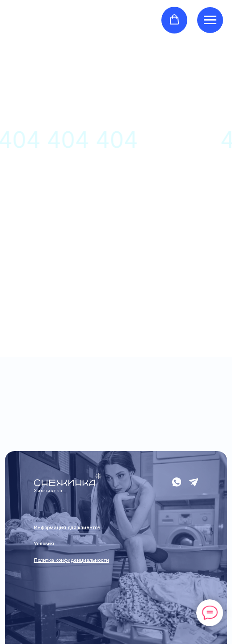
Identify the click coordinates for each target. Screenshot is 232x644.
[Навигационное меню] (210, 20)
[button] (174, 20)
